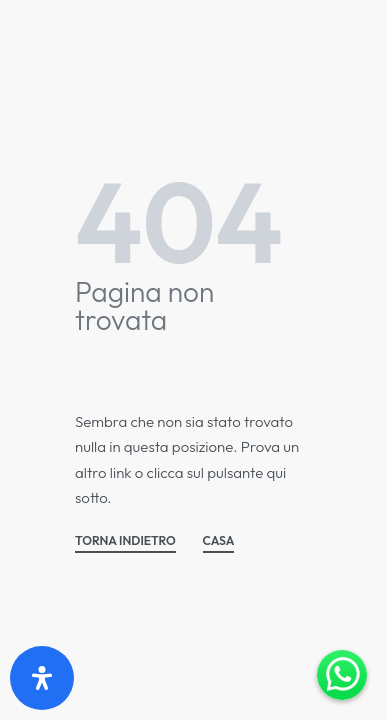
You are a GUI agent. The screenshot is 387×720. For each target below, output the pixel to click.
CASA (219, 541)
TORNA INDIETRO (125, 541)
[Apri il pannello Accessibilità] (42, 678)
